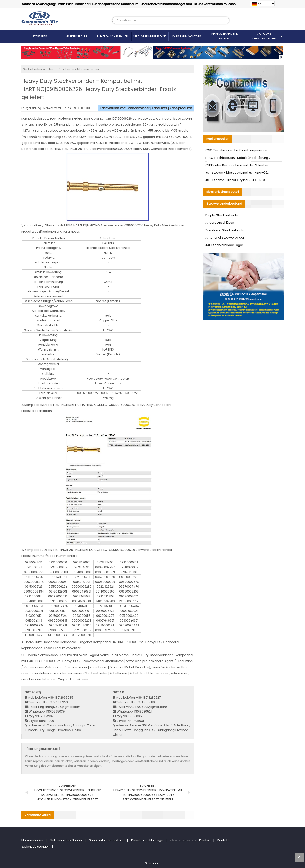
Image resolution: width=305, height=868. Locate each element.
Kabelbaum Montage (187, 36)
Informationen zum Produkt (225, 36)
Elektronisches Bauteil (113, 36)
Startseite (40, 36)
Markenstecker (76, 36)
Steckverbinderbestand (150, 36)
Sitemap (151, 863)
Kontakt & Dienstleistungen (264, 36)
